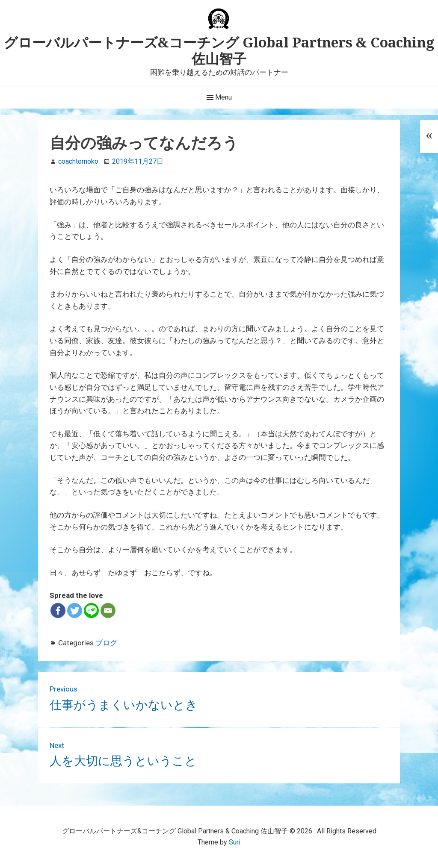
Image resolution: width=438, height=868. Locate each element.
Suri (235, 842)
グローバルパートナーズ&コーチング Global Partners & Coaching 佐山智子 (219, 50)
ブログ (106, 643)
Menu (219, 97)
